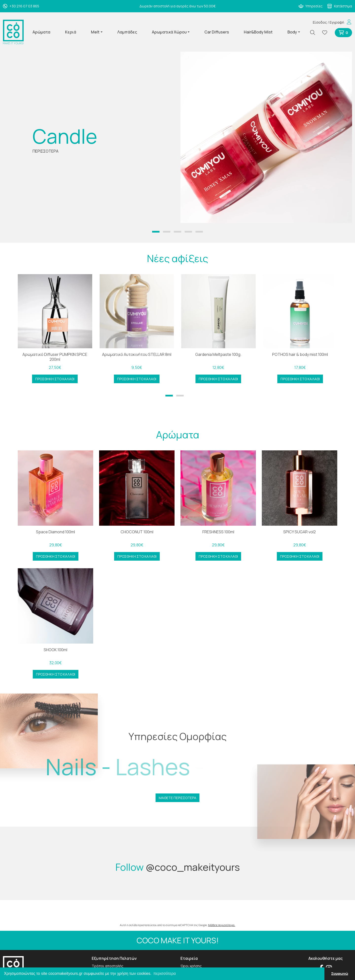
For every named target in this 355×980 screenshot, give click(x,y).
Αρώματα (41, 32)
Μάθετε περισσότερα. (222, 925)
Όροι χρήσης (191, 966)
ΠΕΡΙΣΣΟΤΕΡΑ (45, 151)
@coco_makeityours (193, 867)
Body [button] (292, 32)
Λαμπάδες (127, 32)
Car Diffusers (217, 32)
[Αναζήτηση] (315, 33)
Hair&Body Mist (258, 32)
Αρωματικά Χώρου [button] (169, 32)
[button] (156, 232)
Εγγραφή (337, 22)
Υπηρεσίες (311, 6)
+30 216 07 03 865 (21, 6)
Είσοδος (320, 22)
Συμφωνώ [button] (340, 974)
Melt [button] (95, 32)
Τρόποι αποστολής (107, 966)
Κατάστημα (340, 6)
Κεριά (71, 32)
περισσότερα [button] (165, 973)
